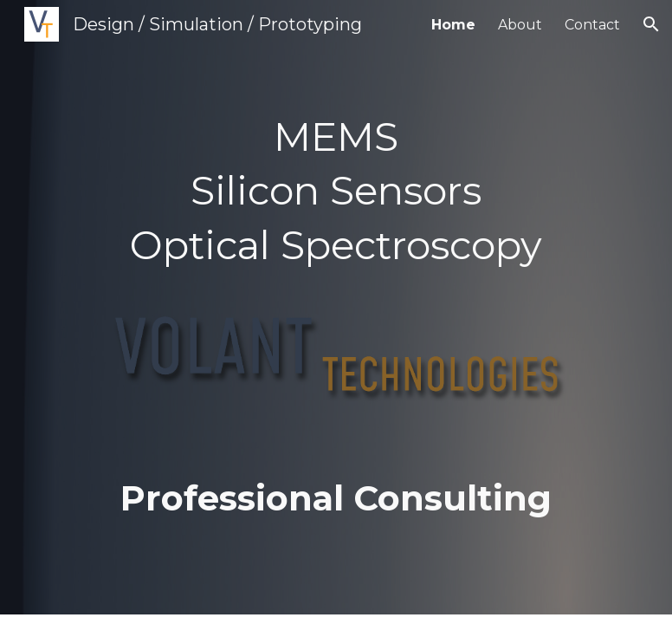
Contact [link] (592, 25)
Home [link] (453, 25)
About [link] (520, 25)
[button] (651, 24)
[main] (336, 307)
